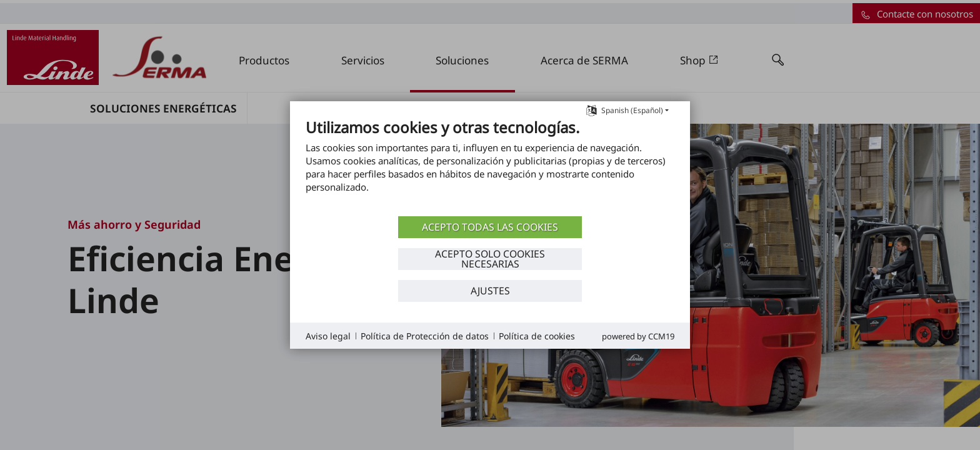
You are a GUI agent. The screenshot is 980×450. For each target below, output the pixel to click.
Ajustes (490, 291)
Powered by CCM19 (638, 336)
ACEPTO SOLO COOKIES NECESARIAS (490, 259)
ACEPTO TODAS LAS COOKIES (490, 227)
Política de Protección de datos (425, 336)
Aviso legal (328, 336)
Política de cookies (537, 336)
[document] (490, 166)
